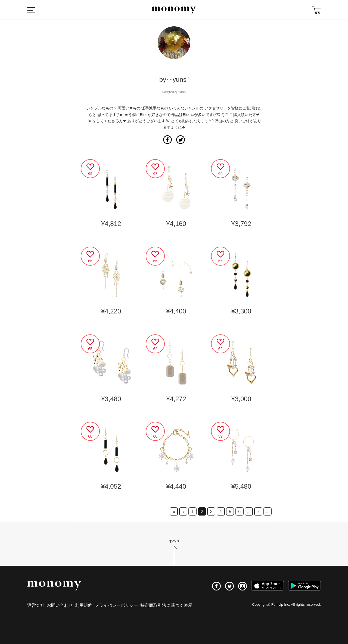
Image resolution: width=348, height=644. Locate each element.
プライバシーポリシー (116, 605)
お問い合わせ (60, 605)
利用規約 (84, 605)
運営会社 (36, 605)
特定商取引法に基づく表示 (166, 605)
